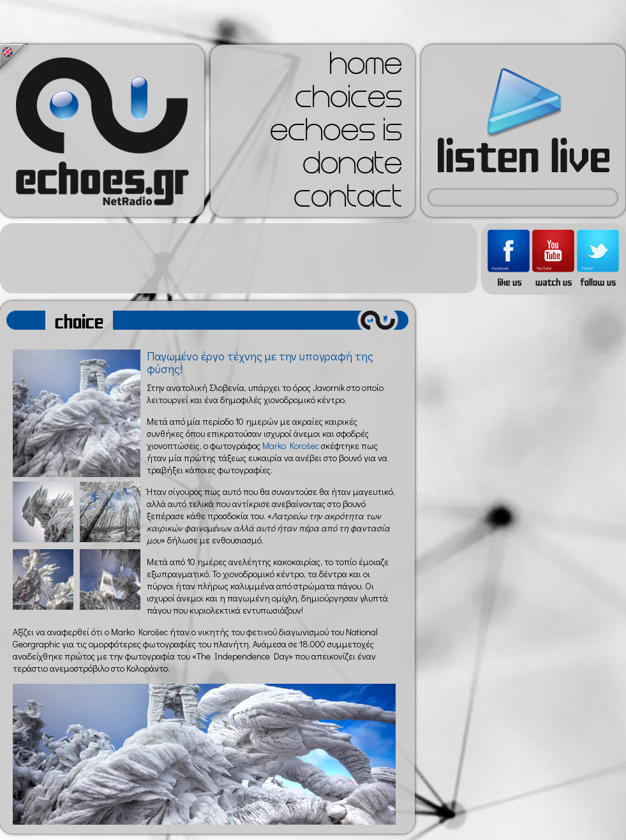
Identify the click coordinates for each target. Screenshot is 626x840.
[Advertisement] (239, 258)
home (366, 68)
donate (352, 167)
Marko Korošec (291, 446)
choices (348, 101)
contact (348, 200)
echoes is (336, 134)
